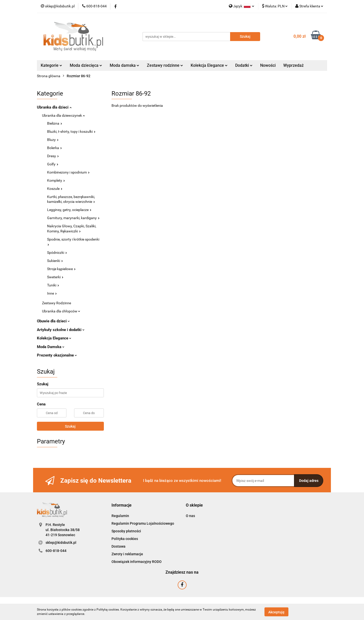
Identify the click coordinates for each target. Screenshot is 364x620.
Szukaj (70, 426)
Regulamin (120, 516)
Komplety (56, 180)
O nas (190, 516)
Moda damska (124, 65)
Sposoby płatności (126, 531)
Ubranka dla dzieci (54, 107)
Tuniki (53, 285)
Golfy (53, 164)
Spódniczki (57, 253)
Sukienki (55, 261)
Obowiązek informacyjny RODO (137, 562)
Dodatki (244, 65)
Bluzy (53, 140)
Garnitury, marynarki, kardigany (73, 218)
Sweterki (55, 277)
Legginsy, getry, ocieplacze (69, 210)
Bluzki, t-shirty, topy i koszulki (71, 131)
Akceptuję (276, 612)
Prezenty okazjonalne (57, 355)
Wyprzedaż (293, 65)
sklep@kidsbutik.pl (61, 543)
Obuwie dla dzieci (53, 321)
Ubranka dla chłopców (61, 311)
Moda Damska (51, 347)
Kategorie (51, 65)
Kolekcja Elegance (209, 65)
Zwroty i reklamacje (127, 554)
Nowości (268, 65)
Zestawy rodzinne (165, 65)
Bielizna (55, 123)
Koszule (55, 189)
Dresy (53, 156)
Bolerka (54, 148)
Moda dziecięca (86, 65)
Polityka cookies (125, 539)
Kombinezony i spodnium (68, 172)
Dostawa (118, 546)
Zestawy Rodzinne (57, 303)
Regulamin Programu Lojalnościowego (143, 523)
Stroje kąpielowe (61, 269)
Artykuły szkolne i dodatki (61, 330)
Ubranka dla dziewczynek (63, 115)
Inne (52, 293)
